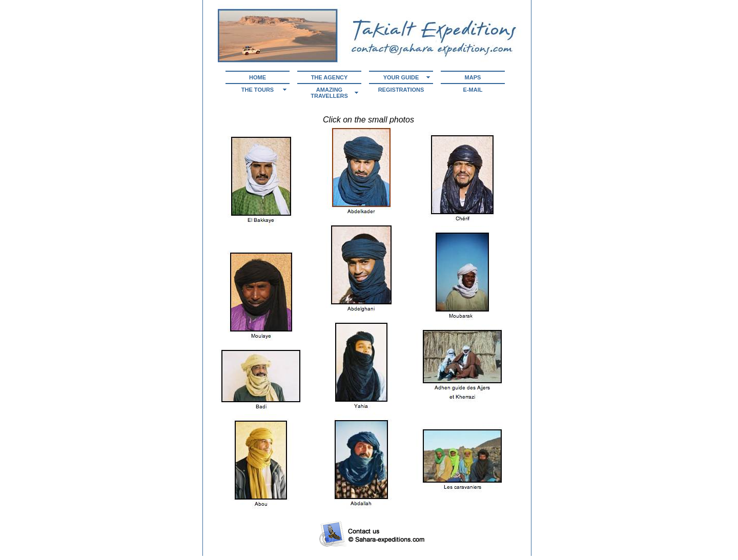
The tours (258, 90)
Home (258, 77)
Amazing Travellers (329, 93)
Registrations (401, 90)
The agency (330, 77)
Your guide (401, 77)
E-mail (473, 90)
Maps (473, 77)
